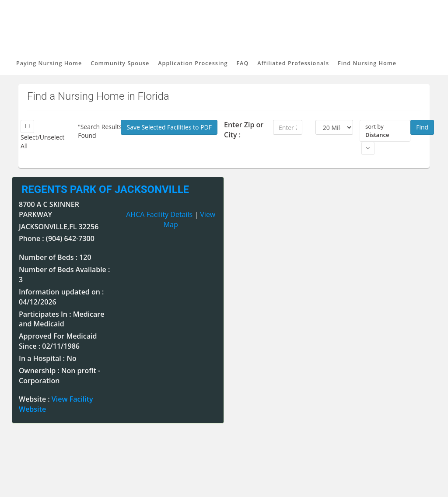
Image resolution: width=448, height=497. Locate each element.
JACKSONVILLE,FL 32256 (59, 227)
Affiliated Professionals (293, 63)
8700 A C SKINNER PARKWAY (49, 209)
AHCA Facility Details (159, 214)
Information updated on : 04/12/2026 (61, 297)
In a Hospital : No (48, 358)
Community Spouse (120, 63)
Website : (56, 404)
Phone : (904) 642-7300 (57, 238)
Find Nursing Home (367, 63)
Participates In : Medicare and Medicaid (61, 319)
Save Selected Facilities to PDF (169, 127)
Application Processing (193, 63)
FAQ (242, 63)
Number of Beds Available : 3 (64, 275)
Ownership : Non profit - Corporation (59, 376)
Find (422, 127)
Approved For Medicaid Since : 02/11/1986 (58, 341)
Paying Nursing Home (49, 63)
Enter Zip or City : (244, 130)
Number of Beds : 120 (55, 257)
